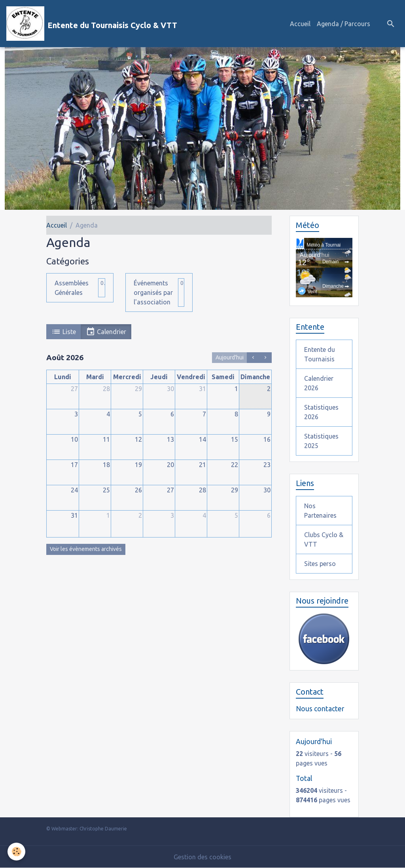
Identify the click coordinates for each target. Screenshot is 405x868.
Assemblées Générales (72, 288)
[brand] (92, 24)
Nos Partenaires (320, 511)
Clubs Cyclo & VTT (324, 539)
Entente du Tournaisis (320, 354)
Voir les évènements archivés (86, 549)
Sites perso (320, 564)
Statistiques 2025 (321, 441)
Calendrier (106, 332)
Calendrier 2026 (319, 383)
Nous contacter (320, 709)
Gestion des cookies (202, 857)
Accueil (300, 24)
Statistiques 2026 (321, 412)
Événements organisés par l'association (153, 292)
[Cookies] (17, 852)
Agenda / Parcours (343, 24)
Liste (64, 332)
